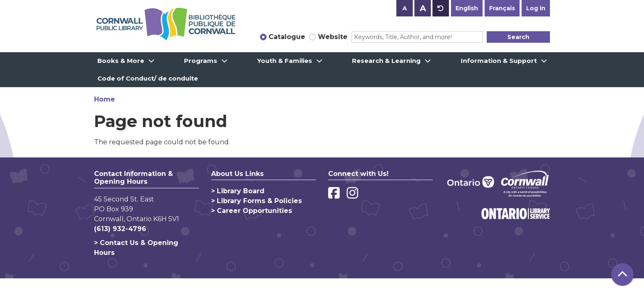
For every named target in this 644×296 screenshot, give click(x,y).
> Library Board (238, 191)
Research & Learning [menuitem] (386, 61)
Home (105, 99)
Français (502, 8)
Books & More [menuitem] (121, 61)
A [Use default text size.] (441, 8)
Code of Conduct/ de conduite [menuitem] (148, 78)
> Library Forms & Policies (256, 201)
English (467, 8)
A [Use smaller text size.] (405, 8)
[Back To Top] (622, 274)
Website (333, 37)
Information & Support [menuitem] (499, 61)
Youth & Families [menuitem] (285, 61)
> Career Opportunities (252, 211)
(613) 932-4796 (120, 229)
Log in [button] (536, 8)
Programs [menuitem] (201, 61)
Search (518, 37)
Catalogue (287, 37)
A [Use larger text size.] (423, 8)
